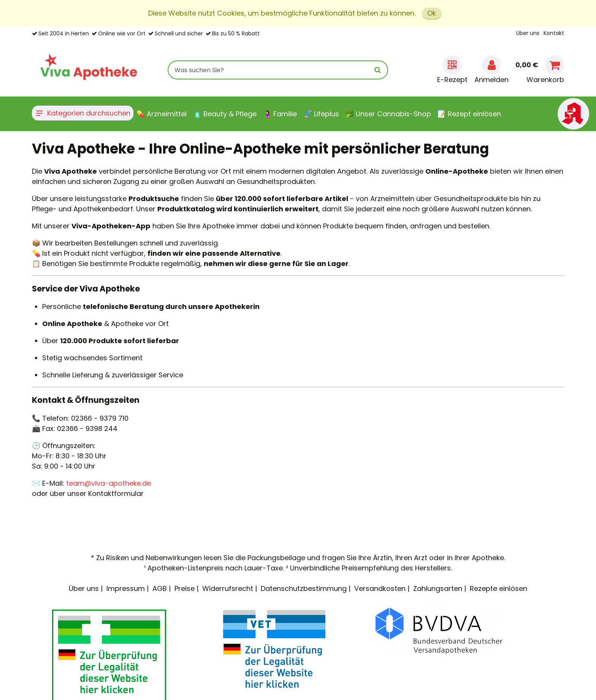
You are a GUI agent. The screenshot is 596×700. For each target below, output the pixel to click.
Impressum (126, 588)
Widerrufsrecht (228, 588)
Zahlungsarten (438, 588)
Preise (185, 588)
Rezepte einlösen (499, 588)
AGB (160, 588)
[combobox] (278, 70)
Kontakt (554, 33)
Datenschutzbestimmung (304, 588)
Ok (432, 13)
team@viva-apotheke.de (109, 483)
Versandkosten (380, 588)
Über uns (528, 33)
